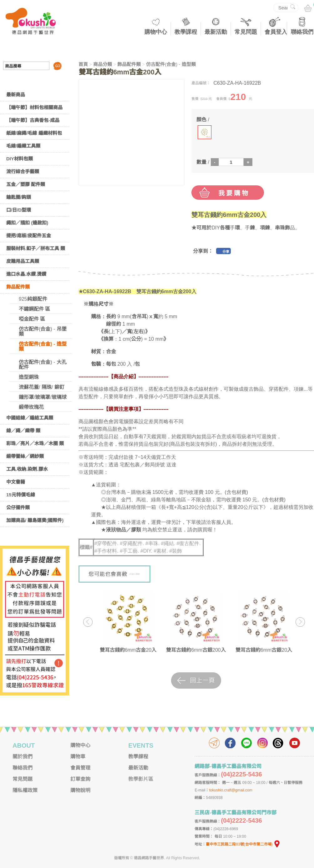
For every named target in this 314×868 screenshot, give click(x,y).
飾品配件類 (18, 287)
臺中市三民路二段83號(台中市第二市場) (243, 844)
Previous (88, 622)
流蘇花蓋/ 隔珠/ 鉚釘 (42, 387)
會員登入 (276, 32)
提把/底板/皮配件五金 (29, 236)
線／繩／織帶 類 (23, 431)
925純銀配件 (33, 299)
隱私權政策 (25, 790)
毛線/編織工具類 (23, 146)
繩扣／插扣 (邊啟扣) (27, 223)
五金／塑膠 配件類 (26, 184)
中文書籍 (16, 482)
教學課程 (186, 32)
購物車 (78, 757)
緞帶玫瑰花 (31, 407)
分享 (226, 252)
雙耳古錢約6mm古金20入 (128, 650)
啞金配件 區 (32, 319)
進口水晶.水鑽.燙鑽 (26, 274)
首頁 (83, 64)
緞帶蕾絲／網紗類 (25, 456)
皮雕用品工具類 (23, 261)
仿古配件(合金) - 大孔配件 (43, 365)
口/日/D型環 (19, 210)
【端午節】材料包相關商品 (34, 107)
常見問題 (246, 32)
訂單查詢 (80, 779)
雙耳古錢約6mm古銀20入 (264, 650)
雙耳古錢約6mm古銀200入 (196, 650)
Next (300, 622)
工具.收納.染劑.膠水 (27, 469)
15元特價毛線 (21, 495)
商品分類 (103, 64)
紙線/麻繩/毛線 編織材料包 (34, 133)
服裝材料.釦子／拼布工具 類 (36, 248)
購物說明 (80, 790)
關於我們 (23, 757)
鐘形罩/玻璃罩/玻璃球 (43, 397)
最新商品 (16, 95)
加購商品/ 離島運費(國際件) (35, 520)
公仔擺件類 (18, 507)
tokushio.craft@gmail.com (231, 790)
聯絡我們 (302, 32)
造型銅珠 (29, 377)
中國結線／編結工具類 (30, 418)
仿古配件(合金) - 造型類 (43, 346)
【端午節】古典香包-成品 (33, 120)
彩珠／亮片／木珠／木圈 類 (35, 443)
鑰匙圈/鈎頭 (19, 197)
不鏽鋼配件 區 (34, 309)
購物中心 (156, 32)
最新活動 (216, 32)
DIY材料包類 (20, 159)
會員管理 (80, 768)
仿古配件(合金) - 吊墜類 (43, 331)
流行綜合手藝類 (23, 171)
